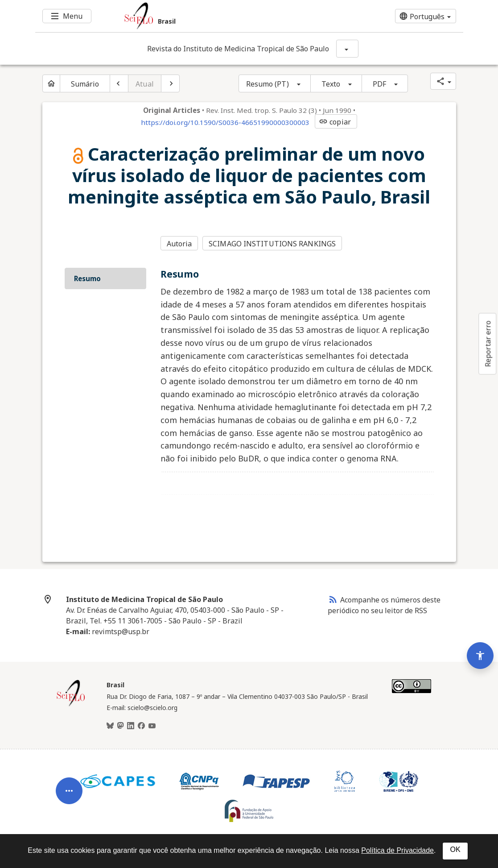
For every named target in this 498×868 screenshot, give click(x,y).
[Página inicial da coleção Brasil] (71, 705)
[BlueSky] (110, 726)
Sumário (85, 84)
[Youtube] (152, 726)
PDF (379, 84)
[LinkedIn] (131, 726)
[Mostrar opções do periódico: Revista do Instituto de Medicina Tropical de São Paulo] (347, 49)
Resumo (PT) (268, 84)
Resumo (87, 278)
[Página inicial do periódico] (51, 83)
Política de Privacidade (397, 850)
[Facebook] (141, 726)
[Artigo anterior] (119, 83)
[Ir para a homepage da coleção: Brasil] (214, 16)
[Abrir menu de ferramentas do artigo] (69, 795)
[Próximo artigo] (170, 83)
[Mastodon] (120, 726)
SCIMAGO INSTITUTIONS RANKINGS (272, 244)
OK (455, 849)
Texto (331, 84)
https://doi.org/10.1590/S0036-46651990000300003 (225, 122)
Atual (145, 84)
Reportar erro (488, 344)
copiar (335, 122)
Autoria (179, 244)
